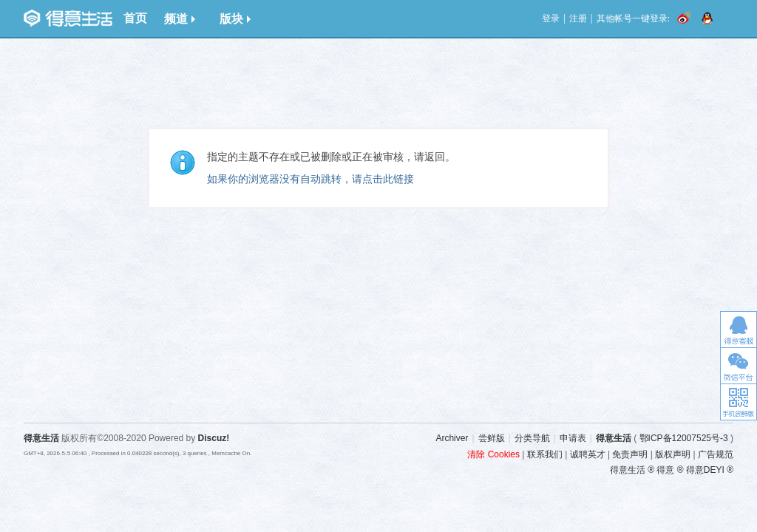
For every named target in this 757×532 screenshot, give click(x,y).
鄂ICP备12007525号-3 (684, 438)
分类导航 (532, 438)
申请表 (573, 438)
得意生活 (614, 438)
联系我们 (545, 454)
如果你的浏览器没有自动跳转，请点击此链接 (310, 179)
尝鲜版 (492, 438)
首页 (135, 18)
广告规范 (716, 454)
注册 (578, 18)
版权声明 (673, 454)
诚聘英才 (588, 454)
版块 (235, 19)
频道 (180, 19)
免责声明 (630, 454)
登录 (551, 18)
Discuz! (214, 438)
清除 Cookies (493, 454)
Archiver (452, 438)
